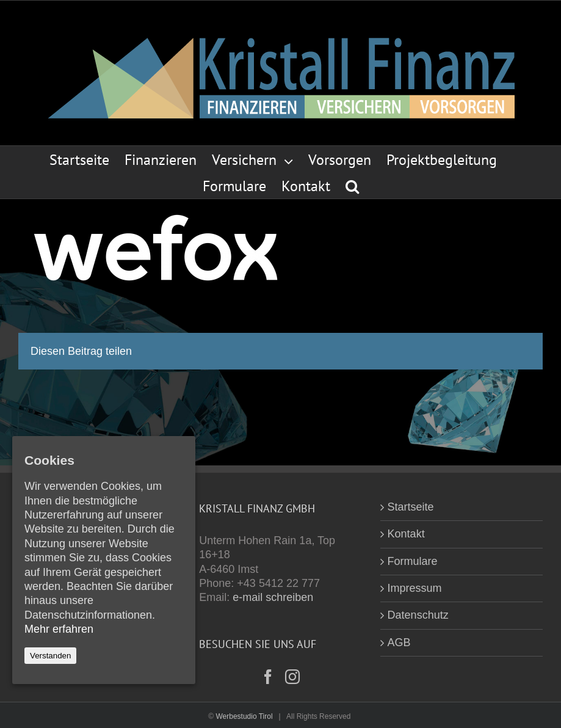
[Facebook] (268, 677)
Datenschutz (418, 615)
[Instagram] (292, 677)
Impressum (415, 588)
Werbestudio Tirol (244, 716)
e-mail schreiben (273, 597)
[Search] (352, 185)
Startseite (411, 507)
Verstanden (50, 656)
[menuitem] (87, 159)
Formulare (413, 561)
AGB (399, 642)
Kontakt (406, 534)
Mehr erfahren (59, 629)
